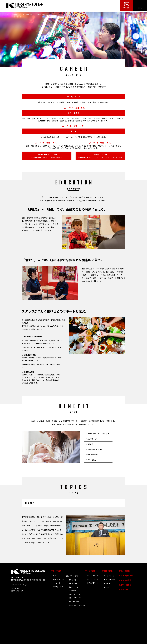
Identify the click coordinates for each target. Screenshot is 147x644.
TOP (7, 14)
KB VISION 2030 (58, 579)
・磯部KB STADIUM (74, 594)
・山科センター (72, 583)
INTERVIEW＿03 (93, 583)
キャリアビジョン (110, 576)
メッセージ (57, 583)
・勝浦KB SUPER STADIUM (76, 605)
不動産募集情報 (127, 576)
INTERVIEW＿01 (93, 575)
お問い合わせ (127, 8)
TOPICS (107, 587)
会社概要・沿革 (58, 587)
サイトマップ (16, 588)
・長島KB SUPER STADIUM (76, 598)
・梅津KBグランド (73, 580)
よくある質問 (126, 580)
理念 (54, 575)
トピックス (125, 589)
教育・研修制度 (109, 580)
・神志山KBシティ (73, 602)
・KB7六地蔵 (72, 591)
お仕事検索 (125, 571)
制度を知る (108, 571)
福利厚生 (107, 583)
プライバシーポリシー (19, 591)
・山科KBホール (73, 587)
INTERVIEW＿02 (93, 579)
